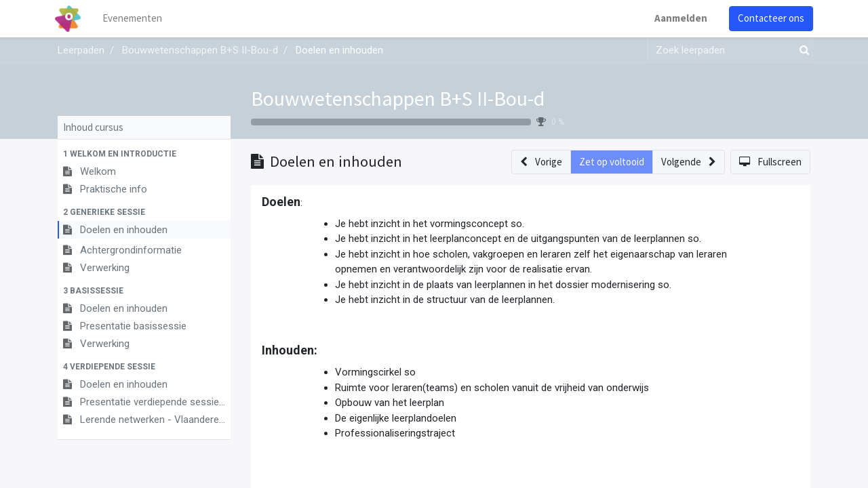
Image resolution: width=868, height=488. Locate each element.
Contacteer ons (768, 18)
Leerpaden (81, 50)
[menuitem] (136, 19)
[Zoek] (802, 50)
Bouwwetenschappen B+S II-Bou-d (398, 98)
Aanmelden (678, 18)
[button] (144, 154)
